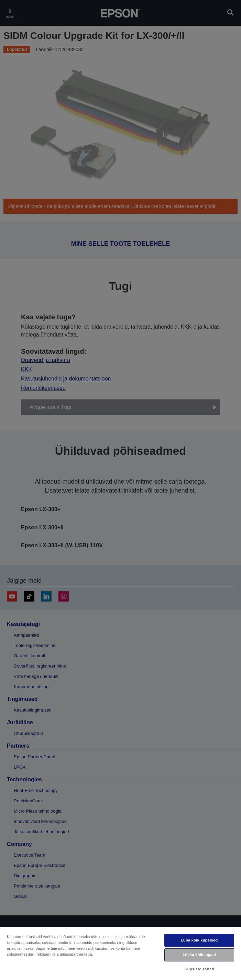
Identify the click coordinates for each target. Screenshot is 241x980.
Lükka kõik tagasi (199, 955)
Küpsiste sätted (199, 969)
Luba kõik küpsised (199, 940)
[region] (121, 953)
